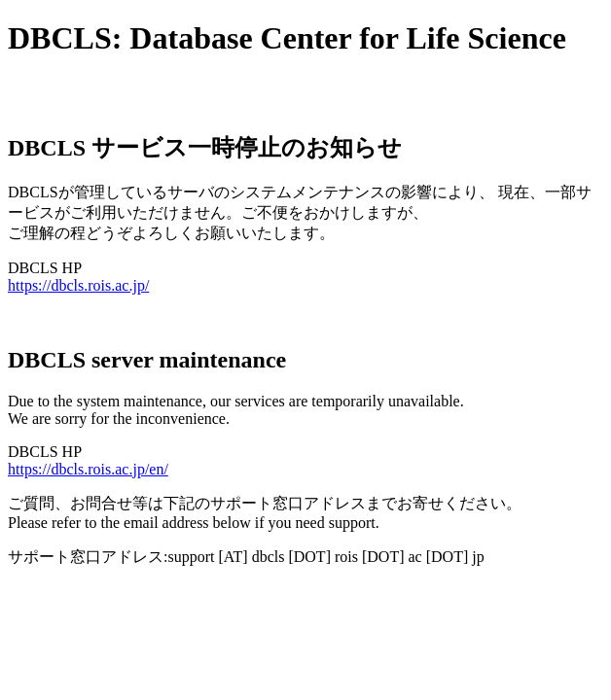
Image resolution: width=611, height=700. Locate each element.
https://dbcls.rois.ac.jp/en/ (88, 469)
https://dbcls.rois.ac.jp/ (78, 285)
